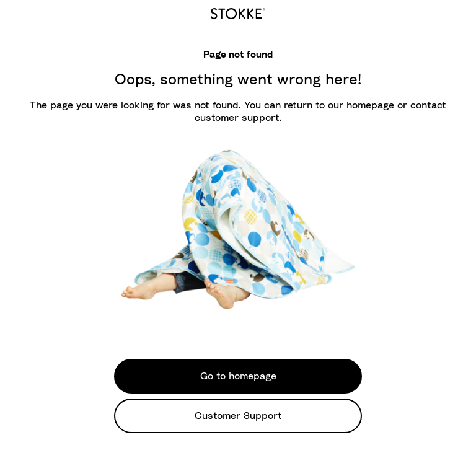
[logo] (238, 12)
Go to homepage (238, 376)
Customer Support (238, 416)
